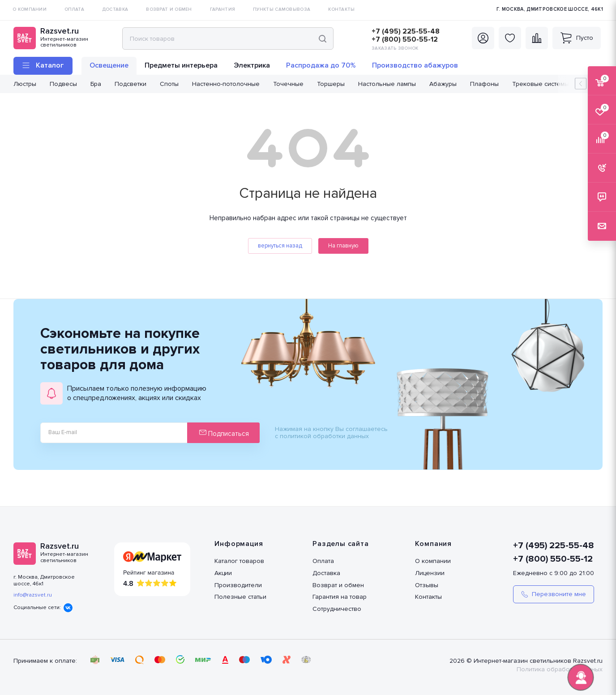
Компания (433, 544)
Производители (238, 585)
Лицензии (430, 573)
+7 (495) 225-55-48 (406, 31)
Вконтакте (68, 608)
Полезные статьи (240, 597)
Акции (223, 573)
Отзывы (427, 585)
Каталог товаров (239, 561)
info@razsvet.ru (33, 595)
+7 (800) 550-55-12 (405, 39)
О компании (433, 561)
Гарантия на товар (340, 597)
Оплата (323, 561)
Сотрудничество (337, 609)
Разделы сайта (340, 544)
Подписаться (224, 433)
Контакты (428, 597)
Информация (239, 544)
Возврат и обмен (338, 585)
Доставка (326, 573)
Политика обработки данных (560, 669)
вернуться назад (280, 246)
